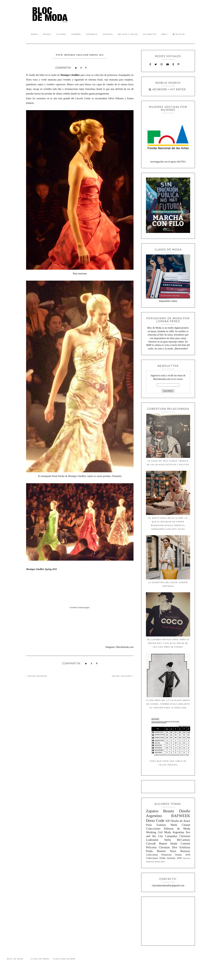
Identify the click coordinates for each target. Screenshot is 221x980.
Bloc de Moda (15, 959)
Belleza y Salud (128, 34)
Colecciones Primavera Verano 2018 (168, 855)
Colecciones (153, 829)
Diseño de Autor (180, 821)
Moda (35, 34)
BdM (165, 34)
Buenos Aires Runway (174, 851)
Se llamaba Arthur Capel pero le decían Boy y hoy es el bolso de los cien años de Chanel (168, 643)
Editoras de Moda (177, 829)
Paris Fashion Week (162, 825)
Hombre (77, 34)
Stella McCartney (177, 840)
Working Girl (154, 832)
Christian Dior (168, 847)
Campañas (171, 836)
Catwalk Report (157, 843)
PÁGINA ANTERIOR (37, 676)
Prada (149, 851)
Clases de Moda (40, 959)
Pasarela (92, 34)
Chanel (186, 825)
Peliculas (151, 847)
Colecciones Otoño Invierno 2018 (164, 858)
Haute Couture (180, 843)
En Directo (150, 34)
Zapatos (108, 34)
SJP (168, 821)
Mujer (47, 34)
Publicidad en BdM (64, 959)
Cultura (61, 34)
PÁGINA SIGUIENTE (123, 676)
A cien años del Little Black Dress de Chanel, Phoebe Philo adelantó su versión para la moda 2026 (168, 704)
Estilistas (185, 847)
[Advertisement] (168, 921)
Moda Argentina (174, 832)
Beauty (169, 811)
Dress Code (155, 821)
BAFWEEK (181, 816)
